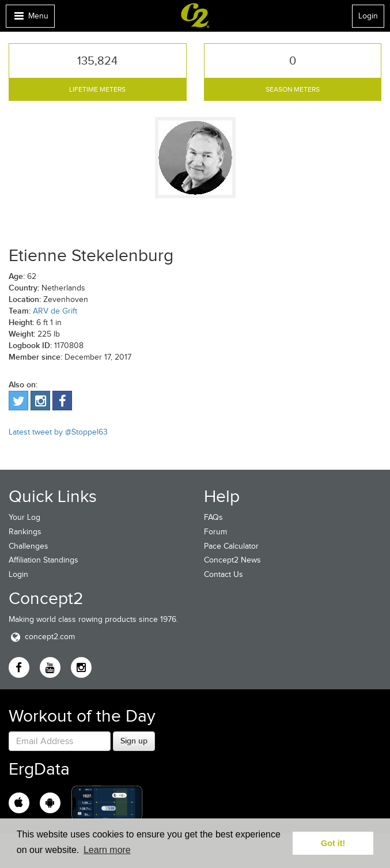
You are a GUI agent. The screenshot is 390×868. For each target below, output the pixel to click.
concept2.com (42, 637)
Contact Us (224, 574)
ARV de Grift (55, 311)
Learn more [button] (107, 850)
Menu (30, 19)
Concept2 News (232, 560)
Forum (215, 532)
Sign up (134, 741)
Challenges (29, 546)
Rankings (25, 532)
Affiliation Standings (43, 560)
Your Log (24, 517)
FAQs (213, 517)
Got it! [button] (333, 843)
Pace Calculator (231, 546)
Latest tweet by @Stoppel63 (58, 432)
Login (368, 16)
